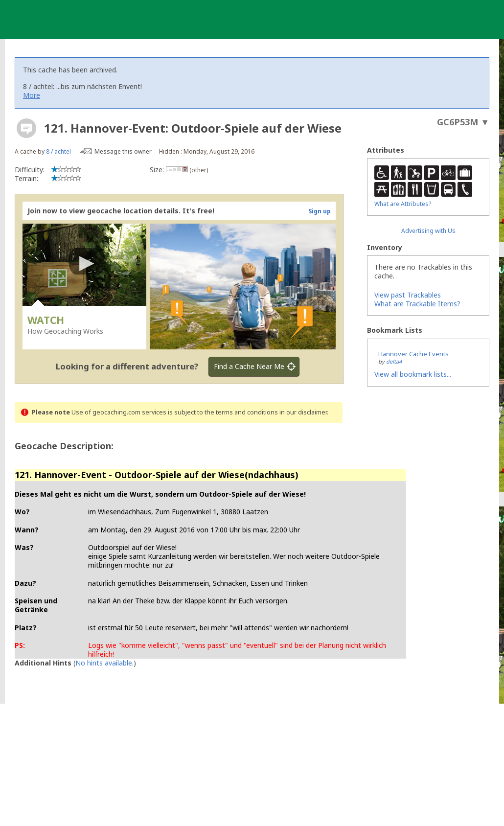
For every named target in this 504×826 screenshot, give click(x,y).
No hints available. (104, 663)
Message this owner (123, 151)
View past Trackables (408, 295)
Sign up (320, 211)
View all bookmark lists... (413, 374)
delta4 (394, 361)
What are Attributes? (403, 204)
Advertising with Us (428, 231)
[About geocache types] (26, 128)
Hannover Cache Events (413, 354)
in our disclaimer (303, 412)
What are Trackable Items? (417, 304)
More (32, 95)
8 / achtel (58, 151)
